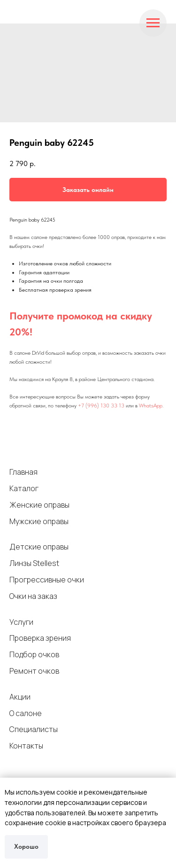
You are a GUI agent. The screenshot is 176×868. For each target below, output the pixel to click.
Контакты (26, 746)
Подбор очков (34, 654)
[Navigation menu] (153, 23)
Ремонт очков (34, 671)
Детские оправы (39, 547)
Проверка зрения (40, 638)
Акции (20, 697)
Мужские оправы (39, 521)
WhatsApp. (151, 406)
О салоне (26, 713)
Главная (23, 472)
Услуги (21, 622)
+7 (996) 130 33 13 (101, 406)
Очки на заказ (33, 596)
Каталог (24, 488)
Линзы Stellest (34, 563)
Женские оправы (39, 505)
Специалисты (34, 729)
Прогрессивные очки (47, 580)
